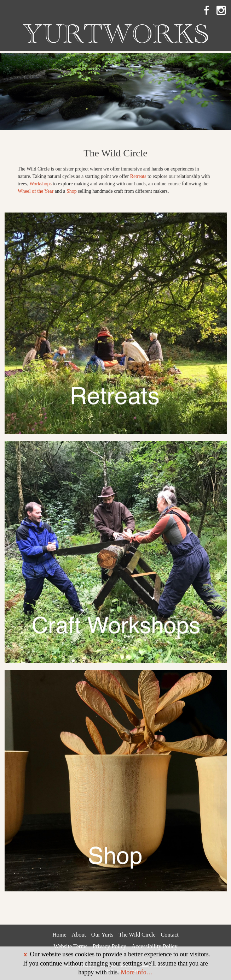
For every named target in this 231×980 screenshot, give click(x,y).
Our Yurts (102, 935)
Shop (72, 191)
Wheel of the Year (36, 191)
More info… (137, 972)
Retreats (138, 176)
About (79, 935)
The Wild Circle (137, 935)
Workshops (41, 184)
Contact (170, 935)
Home (59, 935)
